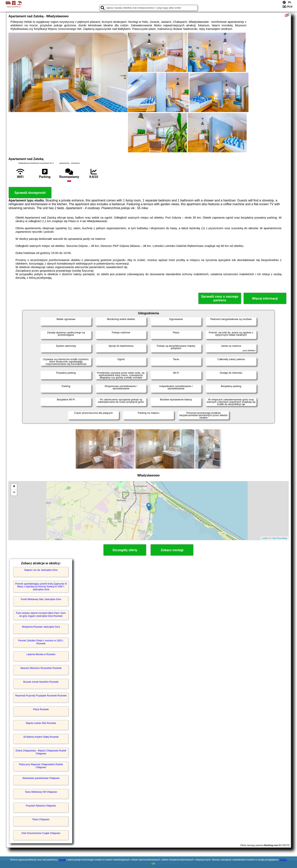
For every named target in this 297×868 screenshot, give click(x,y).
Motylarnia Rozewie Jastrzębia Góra (41, 627)
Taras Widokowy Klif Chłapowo (41, 792)
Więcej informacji (265, 298)
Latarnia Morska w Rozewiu (41, 654)
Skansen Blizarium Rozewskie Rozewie (41, 668)
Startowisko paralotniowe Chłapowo (41, 778)
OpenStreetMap (280, 538)
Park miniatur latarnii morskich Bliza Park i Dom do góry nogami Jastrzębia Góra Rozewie (41, 614)
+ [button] (14, 487)
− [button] (14, 493)
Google (62, 860)
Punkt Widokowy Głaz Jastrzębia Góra (41, 599)
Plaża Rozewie (41, 709)
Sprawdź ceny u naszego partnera (220, 298)
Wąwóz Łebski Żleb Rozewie (41, 723)
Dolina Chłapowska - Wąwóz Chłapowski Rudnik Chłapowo (41, 752)
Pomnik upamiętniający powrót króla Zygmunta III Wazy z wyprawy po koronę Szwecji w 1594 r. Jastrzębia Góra (41, 587)
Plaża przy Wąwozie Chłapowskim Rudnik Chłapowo (41, 766)
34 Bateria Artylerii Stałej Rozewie (41, 737)
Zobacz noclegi (172, 550)
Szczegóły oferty (125, 550)
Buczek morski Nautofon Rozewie (41, 682)
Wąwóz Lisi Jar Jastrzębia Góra (41, 570)
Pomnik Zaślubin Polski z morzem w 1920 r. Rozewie (41, 642)
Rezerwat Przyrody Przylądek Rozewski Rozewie (41, 696)
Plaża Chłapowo (41, 819)
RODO (283, 860)
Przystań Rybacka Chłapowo (41, 806)
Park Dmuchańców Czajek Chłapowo (41, 833)
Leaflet (265, 538)
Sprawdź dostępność (30, 193)
